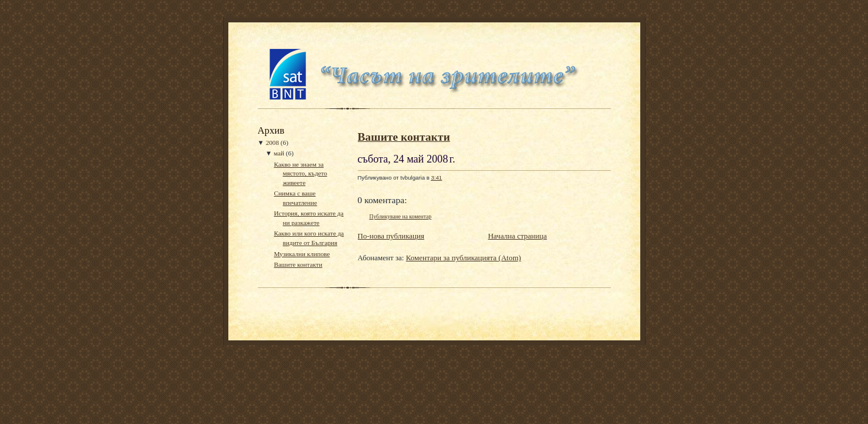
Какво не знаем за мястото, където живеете (300, 173)
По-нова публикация (391, 236)
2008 (272, 143)
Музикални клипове (302, 254)
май (279, 153)
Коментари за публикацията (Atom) (464, 258)
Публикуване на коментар (401, 216)
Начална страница (517, 236)
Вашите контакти (298, 264)
